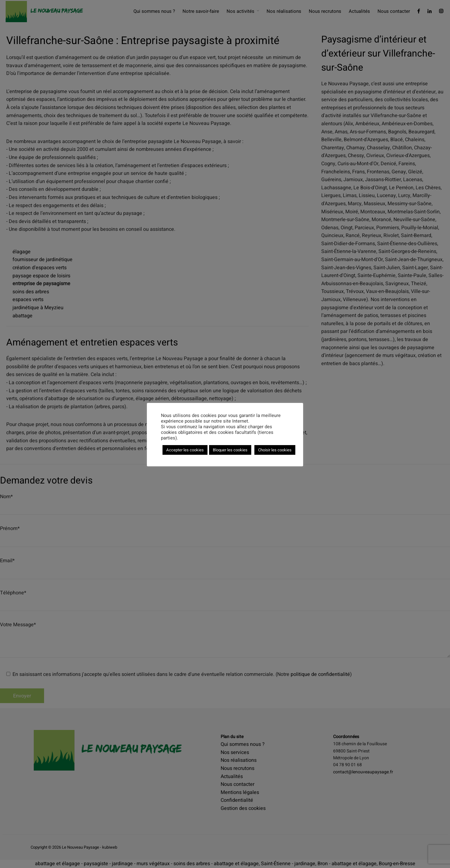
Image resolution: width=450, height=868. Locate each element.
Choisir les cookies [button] (275, 450)
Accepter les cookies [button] (185, 450)
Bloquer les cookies (230, 450)
